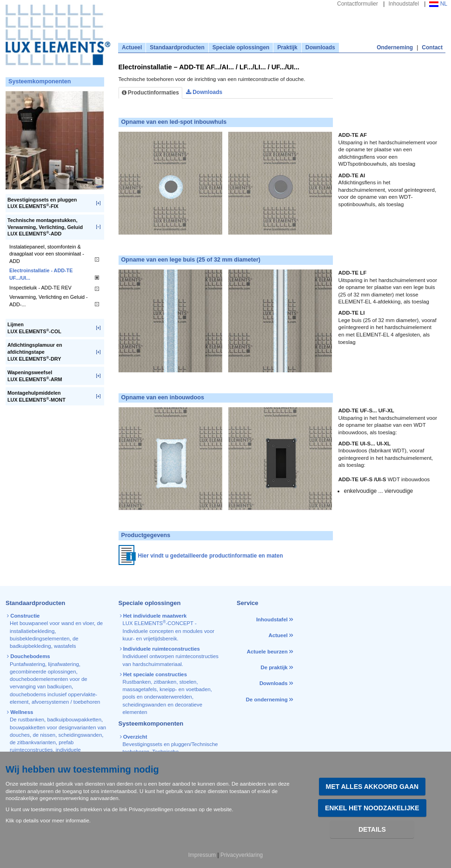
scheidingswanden (80, 735)
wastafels (65, 646)
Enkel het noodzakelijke (372, 808)
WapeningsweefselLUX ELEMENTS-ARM (35, 376)
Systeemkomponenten (40, 81)
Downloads (320, 47)
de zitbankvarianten (33, 742)
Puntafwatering (27, 664)
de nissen (44, 735)
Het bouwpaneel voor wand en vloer (52, 623)
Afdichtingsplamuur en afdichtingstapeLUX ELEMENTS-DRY (35, 352)
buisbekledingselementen (40, 639)
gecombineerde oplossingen (43, 672)
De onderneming (267, 700)
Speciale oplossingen (241, 47)
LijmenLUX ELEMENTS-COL (34, 328)
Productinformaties (150, 93)
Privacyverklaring (242, 855)
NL (438, 4)
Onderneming (395, 47)
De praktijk (274, 667)
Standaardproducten (177, 47)
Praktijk (287, 47)
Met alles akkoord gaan (372, 787)
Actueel (132, 47)
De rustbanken (27, 720)
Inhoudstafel (403, 4)
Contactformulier (358, 4)
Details (372, 829)
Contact (432, 47)
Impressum (202, 855)
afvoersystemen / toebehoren (66, 702)
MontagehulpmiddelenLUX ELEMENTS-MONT (36, 396)
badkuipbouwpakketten (74, 720)
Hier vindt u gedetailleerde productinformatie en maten (211, 556)
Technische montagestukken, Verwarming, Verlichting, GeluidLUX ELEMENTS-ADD (45, 227)
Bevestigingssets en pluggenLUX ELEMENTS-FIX (42, 203)
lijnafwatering (63, 664)
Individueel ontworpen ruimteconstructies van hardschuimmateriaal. (170, 656)
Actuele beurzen (267, 652)
